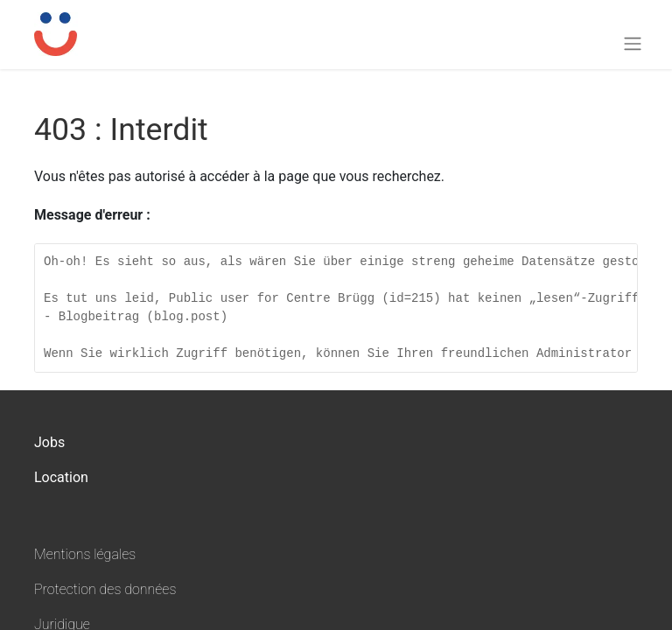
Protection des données (105, 589)
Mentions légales (85, 554)
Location (61, 477)
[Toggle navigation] (633, 43)
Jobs (49, 442)
